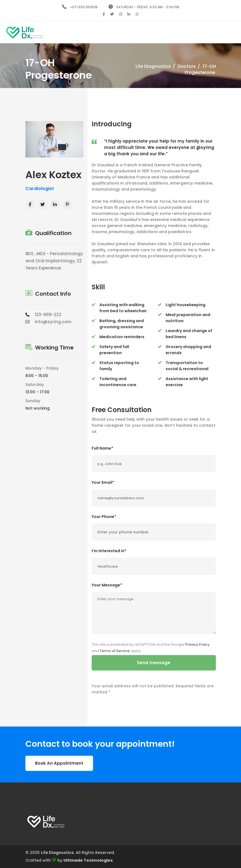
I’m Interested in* (109, 551)
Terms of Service (115, 651)
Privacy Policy (197, 644)
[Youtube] (67, 205)
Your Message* (107, 585)
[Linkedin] (55, 205)
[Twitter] (43, 205)
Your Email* (103, 482)
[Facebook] (30, 205)
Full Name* (102, 448)
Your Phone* (104, 517)
